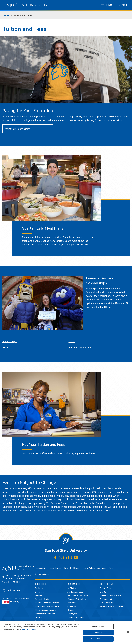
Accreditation (55, 568)
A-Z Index (72, 588)
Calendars (72, 606)
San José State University (25, 5)
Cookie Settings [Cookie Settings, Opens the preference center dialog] (98, 626)
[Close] (128, 632)
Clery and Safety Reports (78, 599)
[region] (66, 632)
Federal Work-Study (80, 348)
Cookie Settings (42, 574)
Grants (6, 348)
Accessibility (41, 568)
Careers (71, 610)
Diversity (77, 568)
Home (6, 15)
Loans (72, 341)
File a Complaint (107, 603)
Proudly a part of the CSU (16, 601)
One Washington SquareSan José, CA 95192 (18, 577)
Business (39, 588)
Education (39, 592)
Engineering (40, 595)
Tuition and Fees (23, 15)
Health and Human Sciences (47, 603)
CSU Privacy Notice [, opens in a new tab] (29, 629)
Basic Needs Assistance (78, 595)
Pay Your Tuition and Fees (43, 445)
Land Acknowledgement (95, 568)
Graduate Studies (43, 599)
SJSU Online (14, 590)
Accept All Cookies (98, 639)
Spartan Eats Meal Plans (43, 228)
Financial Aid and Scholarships (100, 281)
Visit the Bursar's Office (18, 129)
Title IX (67, 568)
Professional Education (45, 614)
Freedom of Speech (76, 617)
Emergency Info (106, 599)
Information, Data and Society (48, 606)
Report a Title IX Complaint (112, 606)
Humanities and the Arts (46, 610)
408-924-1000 (14, 582)
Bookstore (72, 603)
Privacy (112, 568)
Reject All (98, 633)
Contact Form (106, 588)
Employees (72, 614)
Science (38, 617)
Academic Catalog (75, 592)
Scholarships (10, 341)
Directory (104, 592)
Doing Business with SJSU (111, 595)
